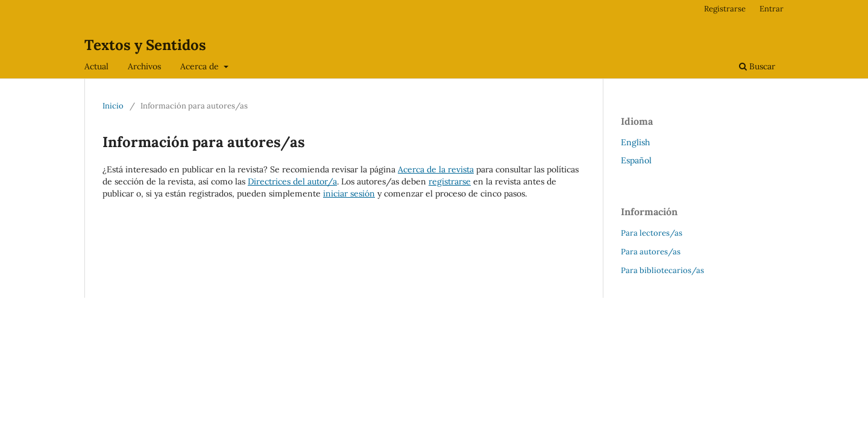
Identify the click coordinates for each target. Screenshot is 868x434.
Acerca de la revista (436, 169)
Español (636, 160)
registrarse (450, 181)
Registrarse (725, 9)
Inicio (113, 106)
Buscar (757, 66)
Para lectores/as (652, 233)
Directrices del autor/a (292, 181)
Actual (96, 66)
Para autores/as (651, 252)
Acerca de (201, 66)
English (635, 142)
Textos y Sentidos (145, 45)
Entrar (772, 9)
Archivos (144, 66)
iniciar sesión (349, 193)
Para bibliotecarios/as (662, 270)
